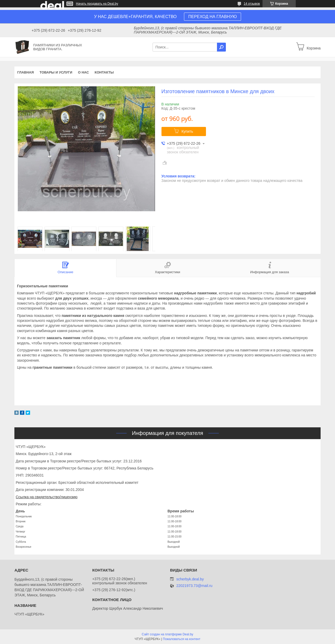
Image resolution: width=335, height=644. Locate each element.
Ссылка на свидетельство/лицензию (47, 497)
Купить (187, 131)
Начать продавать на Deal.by (97, 4)
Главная (26, 72)
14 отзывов (252, 4)
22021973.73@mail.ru (194, 586)
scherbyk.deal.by (190, 579)
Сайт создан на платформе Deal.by (168, 634)
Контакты (104, 72)
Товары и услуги (56, 72)
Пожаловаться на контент (182, 639)
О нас (83, 72)
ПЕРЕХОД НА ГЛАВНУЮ (212, 17)
